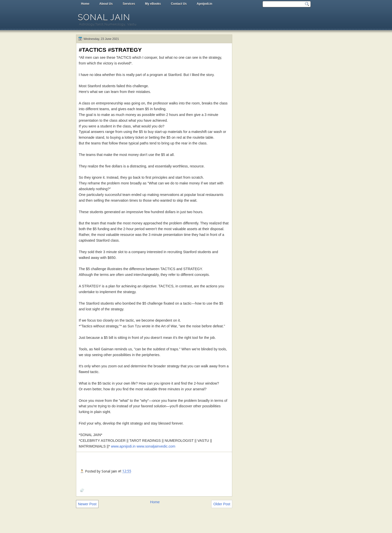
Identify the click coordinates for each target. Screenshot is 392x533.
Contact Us (179, 4)
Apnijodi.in (204, 4)
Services (129, 4)
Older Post (222, 504)
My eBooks (153, 4)
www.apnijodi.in (123, 446)
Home (85, 4)
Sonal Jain (104, 17)
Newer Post (87, 504)
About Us (106, 4)
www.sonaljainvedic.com (156, 446)
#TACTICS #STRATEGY (110, 50)
